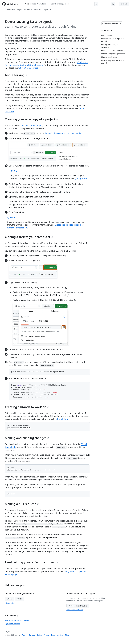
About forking (16, 75)
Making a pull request (22, 504)
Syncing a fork (81, 178)
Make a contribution (78, 606)
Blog (67, 635)
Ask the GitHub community (17, 620)
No (19, 599)
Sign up (124, 4)
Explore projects (24, 10)
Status (39, 635)
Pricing (47, 635)
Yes (10, 599)
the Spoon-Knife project (32, 125)
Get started (10, 10)
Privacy (32, 635)
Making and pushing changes (27, 438)
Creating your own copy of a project (32, 119)
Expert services (57, 635)
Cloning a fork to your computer (29, 237)
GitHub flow (62, 419)
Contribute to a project (42, 10)
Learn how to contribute (75, 610)
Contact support (12, 624)
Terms (25, 635)
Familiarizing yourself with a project (32, 562)
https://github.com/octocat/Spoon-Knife (63, 133)
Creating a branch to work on (27, 407)
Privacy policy (9, 603)
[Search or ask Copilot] (74, 4)
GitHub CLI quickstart (28, 68)
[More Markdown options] (121, 23)
